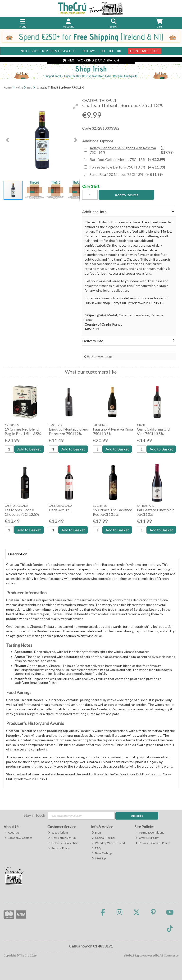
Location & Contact (18, 838)
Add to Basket (126, 195)
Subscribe (137, 816)
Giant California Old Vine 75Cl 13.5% (153, 431)
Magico (138, 955)
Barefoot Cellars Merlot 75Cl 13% (127, 159)
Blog (96, 832)
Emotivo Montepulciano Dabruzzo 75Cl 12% (68, 431)
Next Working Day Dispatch (91, 60)
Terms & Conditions (150, 832)
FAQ (96, 848)
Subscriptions (58, 832)
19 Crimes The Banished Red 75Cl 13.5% (113, 512)
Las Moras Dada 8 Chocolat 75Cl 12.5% (22, 512)
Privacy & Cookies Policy (153, 843)
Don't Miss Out (145, 51)
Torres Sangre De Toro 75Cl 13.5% (127, 167)
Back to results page (100, 356)
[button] (75, 106)
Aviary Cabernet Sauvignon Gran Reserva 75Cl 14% (132, 150)
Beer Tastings (102, 853)
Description (18, 554)
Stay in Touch (34, 815)
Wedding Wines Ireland (109, 843)
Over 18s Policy (147, 838)
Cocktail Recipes (104, 838)
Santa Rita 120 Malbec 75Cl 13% (126, 174)
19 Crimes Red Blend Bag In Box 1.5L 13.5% (23, 431)
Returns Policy (59, 848)
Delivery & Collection (63, 843)
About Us (12, 832)
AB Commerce (169, 955)
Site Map (99, 858)
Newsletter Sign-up (62, 838)
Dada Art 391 (60, 510)
